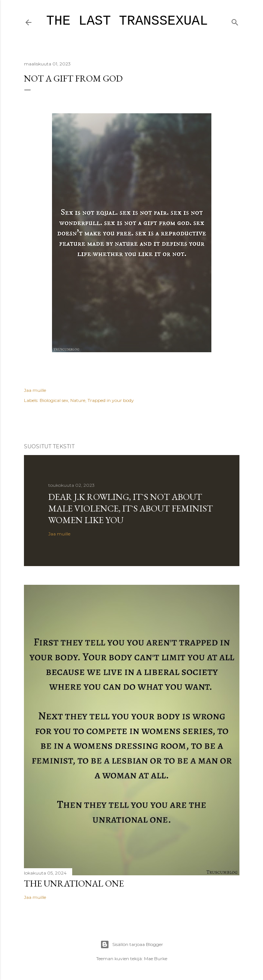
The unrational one (74, 883)
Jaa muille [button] (35, 390)
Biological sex (54, 400)
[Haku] (235, 21)
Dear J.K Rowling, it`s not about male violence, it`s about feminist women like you (131, 508)
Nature (78, 400)
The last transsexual (127, 21)
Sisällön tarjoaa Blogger (132, 944)
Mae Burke (156, 959)
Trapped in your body (111, 400)
